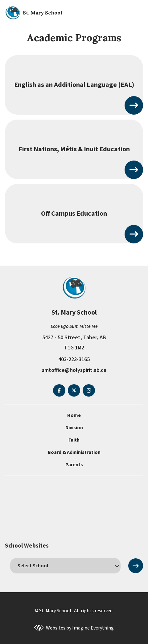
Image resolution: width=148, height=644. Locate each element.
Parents (74, 465)
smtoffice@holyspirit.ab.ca (74, 370)
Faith (74, 440)
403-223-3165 (74, 359)
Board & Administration (74, 452)
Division (74, 428)
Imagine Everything (93, 628)
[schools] (65, 566)
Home (74, 415)
